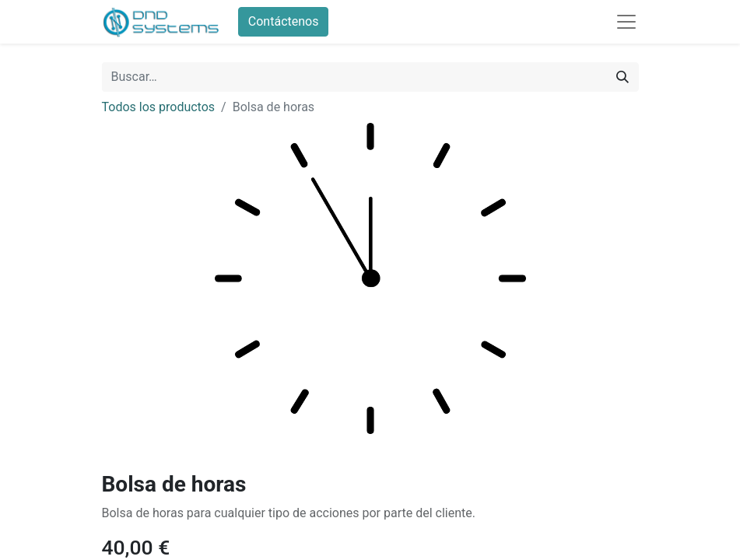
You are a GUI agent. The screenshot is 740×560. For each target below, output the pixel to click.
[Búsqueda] (623, 77)
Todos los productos (159, 107)
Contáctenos (284, 21)
